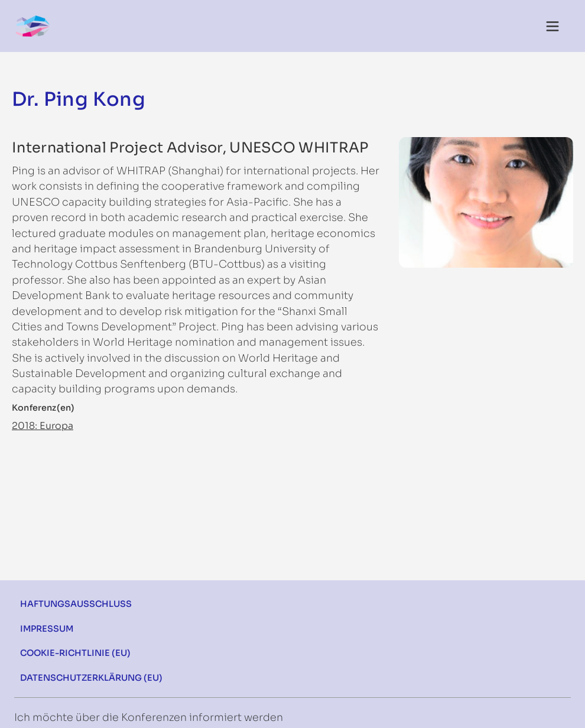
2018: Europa (43, 426)
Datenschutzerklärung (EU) (91, 678)
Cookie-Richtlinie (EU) (75, 653)
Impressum (47, 629)
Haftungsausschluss (76, 604)
